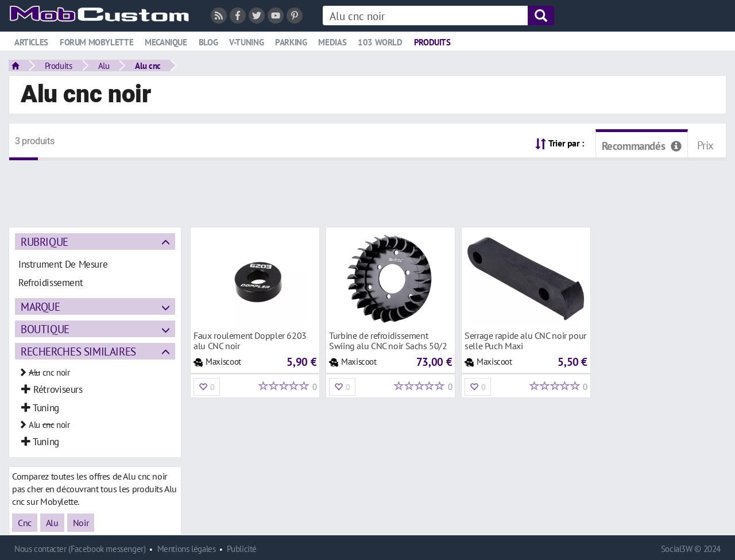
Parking (291, 42)
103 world (380, 42)
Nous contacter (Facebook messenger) (80, 549)
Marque (40, 306)
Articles (31, 42)
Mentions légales (187, 549)
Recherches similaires (78, 351)
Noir (81, 523)
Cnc (25, 523)
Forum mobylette (96, 42)
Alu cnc (148, 65)
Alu (104, 65)
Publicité (242, 549)
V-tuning (246, 42)
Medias (332, 42)
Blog (208, 42)
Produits (432, 42)
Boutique (45, 329)
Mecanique (166, 42)
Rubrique (45, 242)
